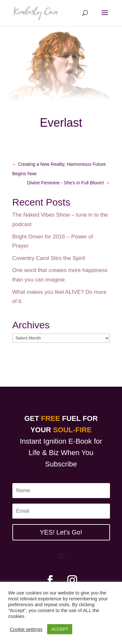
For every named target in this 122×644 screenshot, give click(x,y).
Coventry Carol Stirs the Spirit (49, 258)
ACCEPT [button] (60, 629)
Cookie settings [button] (26, 629)
